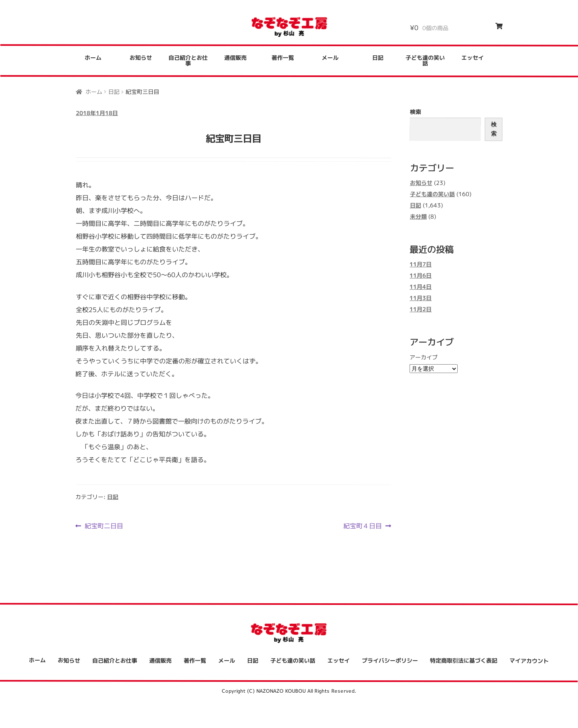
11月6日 (421, 276)
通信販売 (235, 58)
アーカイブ (424, 357)
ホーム (93, 58)
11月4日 (421, 287)
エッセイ (473, 58)
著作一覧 (283, 58)
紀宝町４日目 (363, 526)
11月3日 (421, 298)
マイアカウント (529, 660)
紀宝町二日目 (104, 525)
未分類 (418, 216)
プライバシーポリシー (390, 660)
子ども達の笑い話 (425, 61)
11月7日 (421, 265)
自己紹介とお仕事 (188, 60)
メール (330, 58)
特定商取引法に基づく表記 (464, 660)
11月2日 (421, 309)
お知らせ (141, 58)
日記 (378, 58)
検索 (416, 112)
